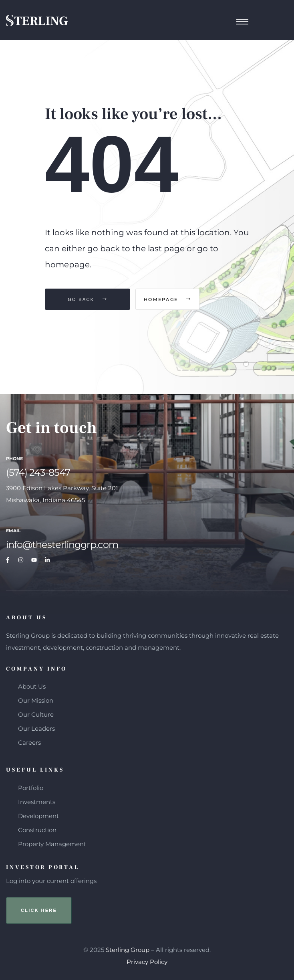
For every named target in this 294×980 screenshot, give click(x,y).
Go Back (88, 299)
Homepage (182, 299)
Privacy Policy (147, 962)
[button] (39, 910)
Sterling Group (128, 950)
